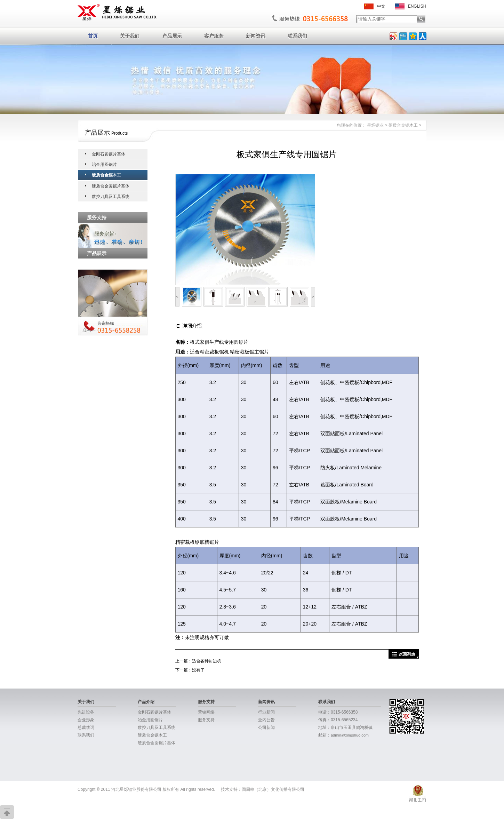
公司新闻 (266, 727)
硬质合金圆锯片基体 (111, 186)
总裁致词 (86, 727)
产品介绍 (146, 702)
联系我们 (297, 36)
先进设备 (86, 712)
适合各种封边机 (207, 661)
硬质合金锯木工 (403, 125)
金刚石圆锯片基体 (109, 154)
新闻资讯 (256, 36)
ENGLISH (411, 6)
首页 (93, 36)
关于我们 (130, 36)
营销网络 (206, 712)
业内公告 (266, 720)
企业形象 (86, 720)
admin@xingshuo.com (350, 735)
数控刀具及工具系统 (111, 197)
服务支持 (206, 702)
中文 (375, 6)
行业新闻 (266, 712)
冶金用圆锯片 (104, 165)
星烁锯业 (375, 125)
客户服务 (214, 36)
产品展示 (172, 36)
